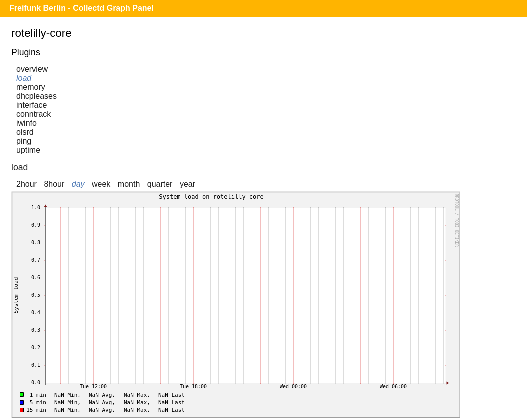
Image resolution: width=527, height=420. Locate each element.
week (101, 184)
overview (32, 69)
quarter (160, 184)
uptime (28, 150)
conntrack (33, 114)
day (78, 184)
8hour (54, 184)
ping (24, 141)
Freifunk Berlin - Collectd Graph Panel (81, 8)
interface (31, 105)
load (24, 78)
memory (31, 87)
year (187, 184)
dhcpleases (36, 96)
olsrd (25, 132)
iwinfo (26, 123)
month (129, 184)
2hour (26, 184)
